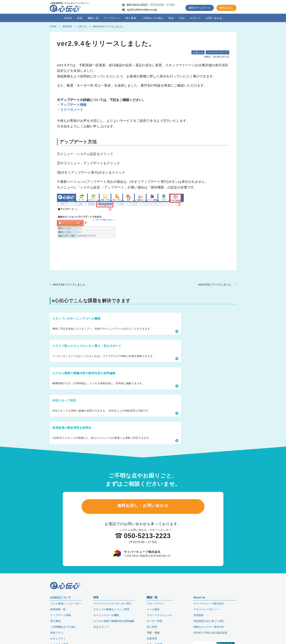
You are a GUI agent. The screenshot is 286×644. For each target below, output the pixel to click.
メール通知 (153, 609)
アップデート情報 (73, 105)
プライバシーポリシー (206, 609)
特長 (80, 18)
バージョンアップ (217, 52)
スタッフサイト (156, 603)
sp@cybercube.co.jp (142, 10)
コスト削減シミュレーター (66, 603)
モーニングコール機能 (106, 615)
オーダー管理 (154, 620)
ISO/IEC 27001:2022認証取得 (210, 632)
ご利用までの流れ (152, 18)
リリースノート (72, 110)
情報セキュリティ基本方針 (209, 626)
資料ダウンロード (200, 8)
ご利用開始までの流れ (63, 626)
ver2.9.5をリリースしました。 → (217, 284)
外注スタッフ (101, 626)
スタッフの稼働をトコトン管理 (111, 609)
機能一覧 (93, 18)
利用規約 (199, 615)
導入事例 (131, 18)
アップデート (112, 18)
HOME (68, 18)
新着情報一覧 (58, 609)
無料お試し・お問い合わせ (143, 440)
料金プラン (57, 632)
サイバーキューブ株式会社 (209, 603)
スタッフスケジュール (160, 615)
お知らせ (198, 52)
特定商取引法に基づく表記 (209, 620)
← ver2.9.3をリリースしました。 (69, 284)
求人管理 (152, 626)
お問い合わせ (214, 18)
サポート (195, 18)
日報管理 (152, 638)
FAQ (182, 18)
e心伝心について (61, 597)
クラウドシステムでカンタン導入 (113, 603)
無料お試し (226, 8)
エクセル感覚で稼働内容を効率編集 (114, 620)
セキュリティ (58, 638)
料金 (171, 18)
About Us (199, 597)
